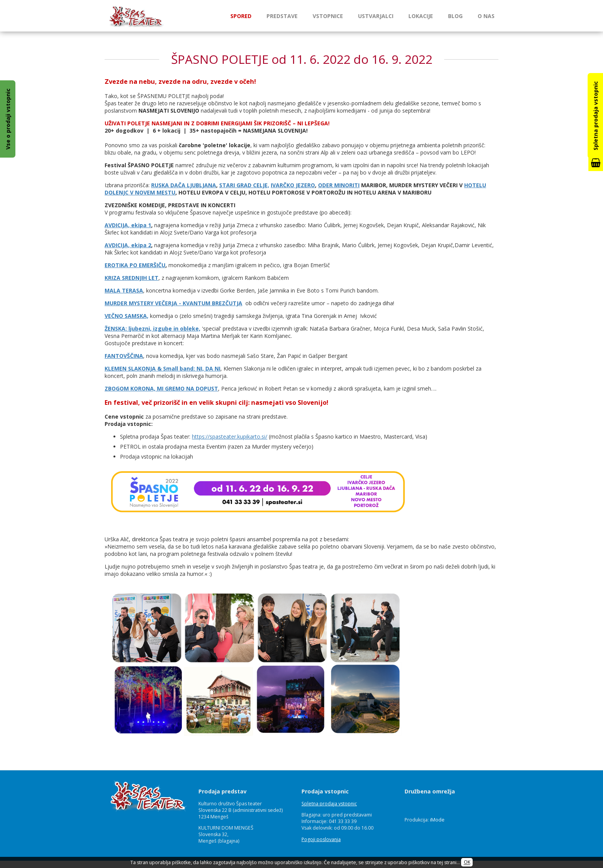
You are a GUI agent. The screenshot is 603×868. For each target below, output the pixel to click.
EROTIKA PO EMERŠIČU (135, 265)
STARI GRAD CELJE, (244, 185)
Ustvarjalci (376, 16)
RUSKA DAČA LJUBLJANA (184, 185)
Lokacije (421, 16)
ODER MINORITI (339, 185)
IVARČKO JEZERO (293, 185)
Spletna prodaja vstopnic (329, 804)
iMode (437, 820)
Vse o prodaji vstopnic (8, 119)
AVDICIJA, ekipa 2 (128, 245)
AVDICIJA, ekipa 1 (128, 225)
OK (467, 862)
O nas (486, 16)
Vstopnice (328, 16)
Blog (455, 16)
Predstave (282, 16)
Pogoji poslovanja (321, 839)
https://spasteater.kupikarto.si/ (230, 436)
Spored (241, 16)
